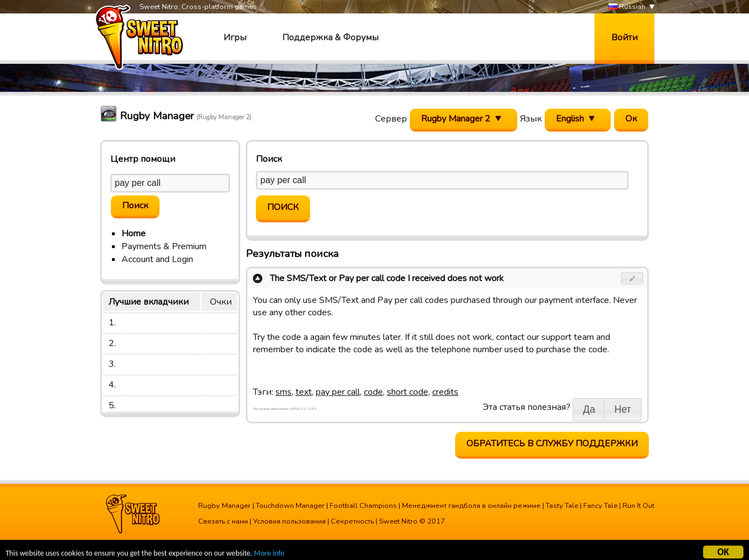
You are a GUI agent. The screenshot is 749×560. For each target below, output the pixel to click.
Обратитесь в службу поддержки (552, 444)
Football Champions (363, 506)
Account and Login (157, 259)
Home (134, 234)
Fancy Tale (600, 506)
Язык (531, 119)
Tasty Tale (562, 506)
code (373, 392)
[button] (632, 278)
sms (284, 392)
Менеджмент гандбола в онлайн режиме (471, 506)
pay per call (338, 392)
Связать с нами (223, 521)
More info (269, 555)
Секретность (352, 521)
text (304, 392)
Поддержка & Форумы (330, 38)
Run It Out (638, 506)
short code (408, 392)
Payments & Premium (164, 246)
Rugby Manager (224, 506)
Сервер (391, 119)
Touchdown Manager (290, 506)
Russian (627, 7)
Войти (624, 38)
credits (445, 392)
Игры (235, 38)
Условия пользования (289, 521)
